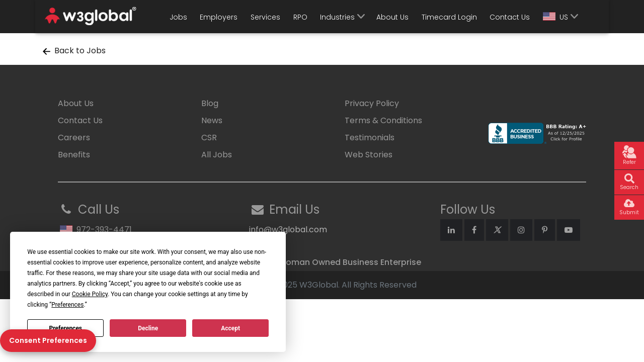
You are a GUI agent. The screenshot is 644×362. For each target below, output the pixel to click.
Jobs (178, 17)
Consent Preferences (48, 340)
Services (265, 17)
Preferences (66, 328)
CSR (209, 138)
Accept (230, 328)
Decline (148, 328)
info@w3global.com (288, 230)
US (555, 17)
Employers (219, 17)
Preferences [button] (67, 305)
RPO (300, 17)
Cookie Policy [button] (90, 294)
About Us (392, 17)
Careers (74, 138)
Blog (210, 103)
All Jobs (217, 155)
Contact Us (510, 17)
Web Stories (369, 155)
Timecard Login (449, 17)
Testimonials (370, 138)
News (212, 120)
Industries (337, 17)
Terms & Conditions (383, 120)
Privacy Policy (372, 103)
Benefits (74, 155)
